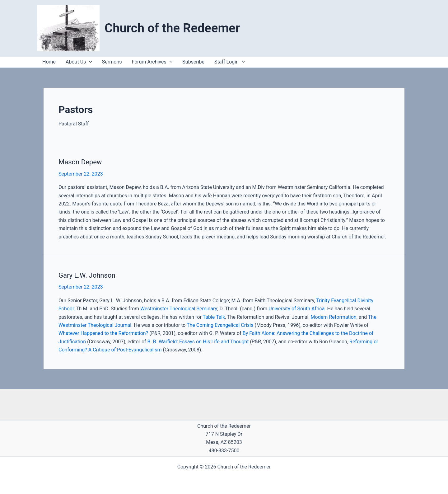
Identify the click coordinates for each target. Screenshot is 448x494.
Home (49, 62)
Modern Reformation (334, 317)
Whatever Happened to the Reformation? (103, 333)
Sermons (112, 62)
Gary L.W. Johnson (87, 275)
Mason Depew (80, 162)
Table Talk (214, 317)
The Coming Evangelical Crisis (220, 325)
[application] (242, 62)
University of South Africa (296, 309)
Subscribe (193, 62)
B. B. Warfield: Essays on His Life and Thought (198, 342)
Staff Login (230, 62)
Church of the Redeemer (172, 28)
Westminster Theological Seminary (179, 309)
